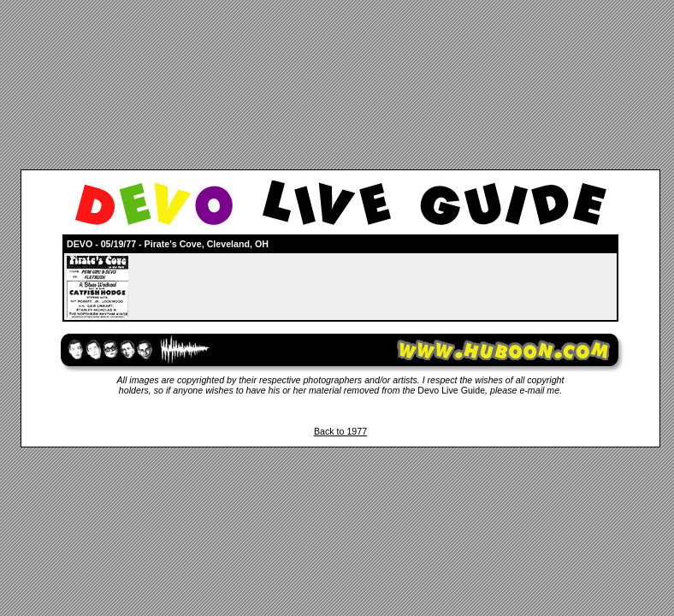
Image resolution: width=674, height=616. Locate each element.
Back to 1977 (340, 431)
